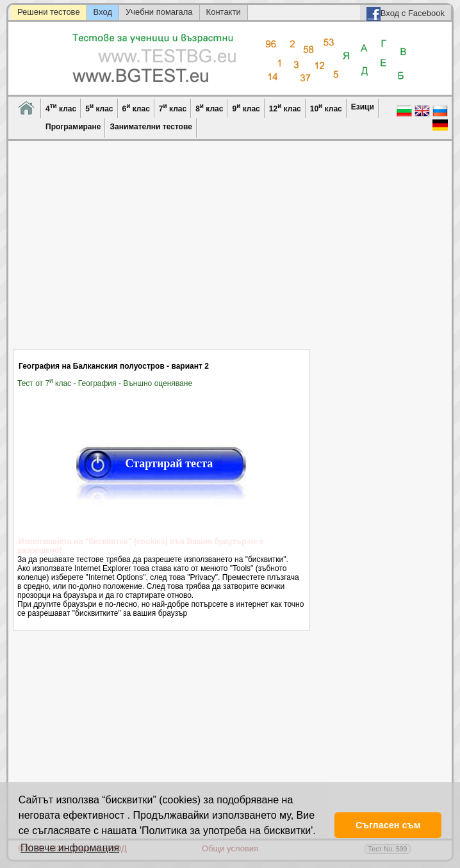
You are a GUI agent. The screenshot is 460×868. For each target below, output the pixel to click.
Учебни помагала (159, 12)
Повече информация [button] (70, 848)
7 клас (173, 108)
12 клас (285, 108)
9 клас (246, 108)
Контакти (224, 12)
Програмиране (73, 127)
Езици (363, 107)
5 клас (99, 108)
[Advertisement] (161, 253)
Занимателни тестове (151, 127)
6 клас (136, 108)
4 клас (61, 108)
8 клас (209, 108)
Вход (103, 12)
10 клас (326, 108)
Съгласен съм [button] (388, 825)
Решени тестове (49, 12)
